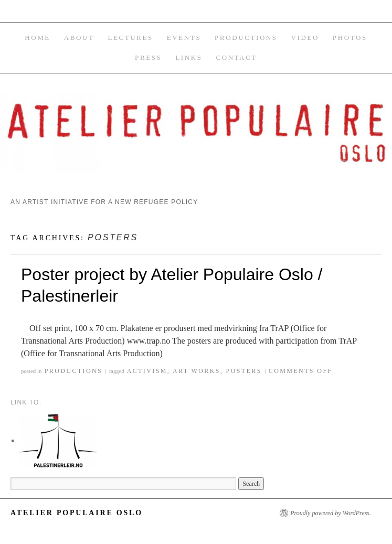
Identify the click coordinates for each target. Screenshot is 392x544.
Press (148, 57)
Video (305, 38)
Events (184, 38)
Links (189, 57)
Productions (246, 38)
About (79, 38)
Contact (236, 57)
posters (244, 371)
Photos (350, 38)
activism (147, 371)
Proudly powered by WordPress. (331, 513)
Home (38, 38)
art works (197, 371)
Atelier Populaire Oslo (77, 513)
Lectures (130, 38)
